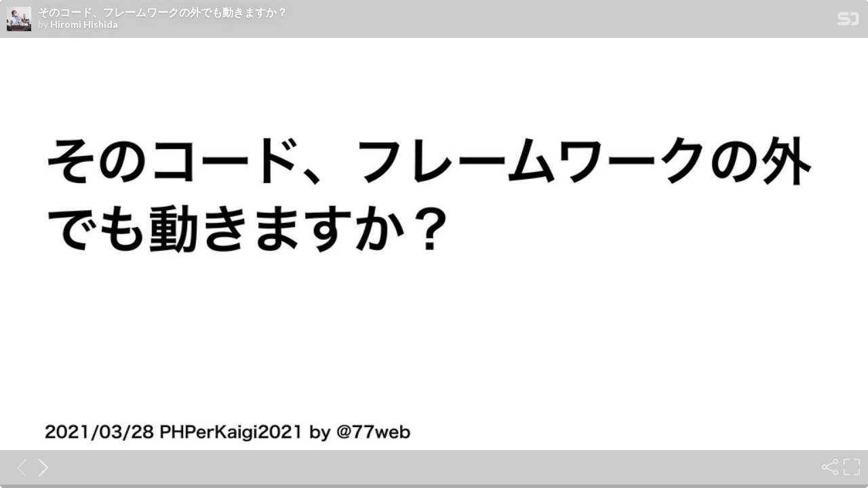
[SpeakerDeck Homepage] (848, 21)
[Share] (829, 467)
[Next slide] (39, 467)
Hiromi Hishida (84, 24)
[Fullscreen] (850, 467)
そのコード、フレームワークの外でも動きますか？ (163, 12)
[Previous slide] (18, 467)
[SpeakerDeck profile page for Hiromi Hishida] (19, 20)
